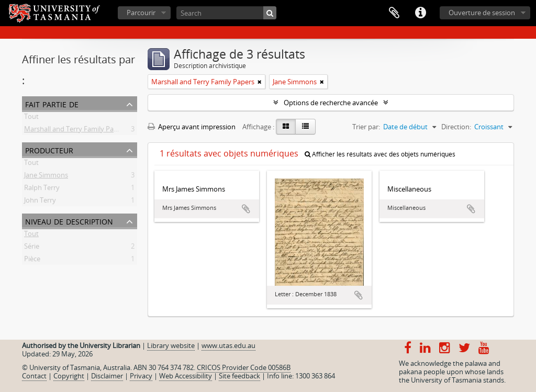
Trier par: (366, 127)
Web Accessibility (186, 376)
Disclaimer (107, 376)
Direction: (456, 127)
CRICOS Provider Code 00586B (244, 367)
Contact (34, 376)
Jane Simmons (46, 177)
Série (32, 248)
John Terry (40, 202)
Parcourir (141, 13)
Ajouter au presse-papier (246, 209)
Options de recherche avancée (331, 103)
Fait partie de (52, 103)
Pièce (32, 261)
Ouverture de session (482, 13)
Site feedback (239, 376)
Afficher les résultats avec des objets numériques (380, 154)
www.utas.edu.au (228, 345)
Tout (31, 118)
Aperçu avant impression (192, 127)
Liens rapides (420, 13)
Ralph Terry (42, 189)
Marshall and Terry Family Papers (76, 131)
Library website (171, 345)
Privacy (141, 376)
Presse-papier (394, 13)
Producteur (49, 149)
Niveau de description (69, 221)
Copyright (69, 376)
